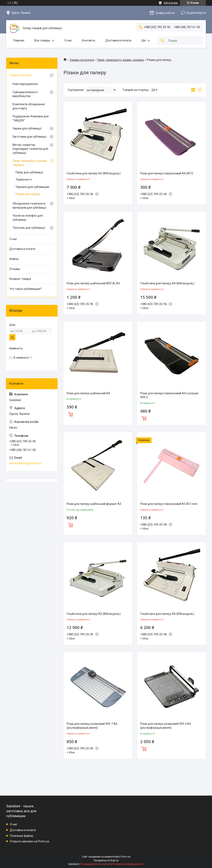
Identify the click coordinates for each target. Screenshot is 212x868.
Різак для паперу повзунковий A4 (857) (167, 173)
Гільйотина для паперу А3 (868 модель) (94, 614)
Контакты (89, 40)
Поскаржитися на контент (95, 864)
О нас (68, 40)
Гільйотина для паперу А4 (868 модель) (167, 283)
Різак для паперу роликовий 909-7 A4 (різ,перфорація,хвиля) (92, 726)
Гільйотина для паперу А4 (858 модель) (167, 614)
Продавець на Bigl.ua (106, 860)
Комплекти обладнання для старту (29, 106)
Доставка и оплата (118, 40)
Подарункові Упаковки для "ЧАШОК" (31, 118)
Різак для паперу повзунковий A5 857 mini (169, 504)
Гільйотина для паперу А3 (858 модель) (94, 173)
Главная (19, 40)
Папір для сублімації (29, 172)
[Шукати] (162, 41)
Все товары (42, 40)
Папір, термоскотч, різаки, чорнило (121, 60)
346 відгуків (171, 3)
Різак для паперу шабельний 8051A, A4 (93, 283)
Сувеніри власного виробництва (25, 94)
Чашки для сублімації (27, 128)
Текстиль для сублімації (29, 228)
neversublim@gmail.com (25, 463)
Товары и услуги (20, 75)
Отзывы (15, 269)
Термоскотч (24, 180)
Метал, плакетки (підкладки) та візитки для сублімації (30, 149)
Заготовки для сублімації (30, 137)
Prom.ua (126, 857)
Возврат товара (20, 279)
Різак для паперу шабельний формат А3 (94, 504)
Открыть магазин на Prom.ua (29, 841)
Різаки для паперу (28, 194)
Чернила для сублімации (32, 187)
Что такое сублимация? (25, 289)
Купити (71, 414)
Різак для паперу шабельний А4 (88, 393)
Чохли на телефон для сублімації (28, 218)
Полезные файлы (22, 836)
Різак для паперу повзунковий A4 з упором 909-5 (169, 395)
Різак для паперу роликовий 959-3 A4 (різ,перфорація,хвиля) (166, 726)
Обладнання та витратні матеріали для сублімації (29, 206)
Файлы (14, 259)
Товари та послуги (82, 60)
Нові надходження (25, 84)
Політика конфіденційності (128, 864)
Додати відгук (196, 13)
